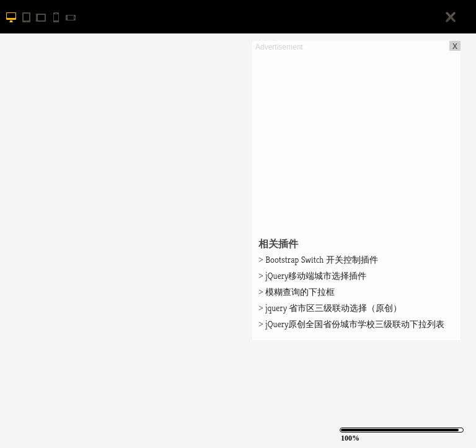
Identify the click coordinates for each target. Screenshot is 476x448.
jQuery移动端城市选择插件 (312, 276)
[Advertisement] (356, 140)
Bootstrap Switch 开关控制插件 (318, 260)
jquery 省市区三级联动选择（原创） (330, 308)
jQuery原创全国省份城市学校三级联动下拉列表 (351, 324)
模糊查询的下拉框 (297, 292)
